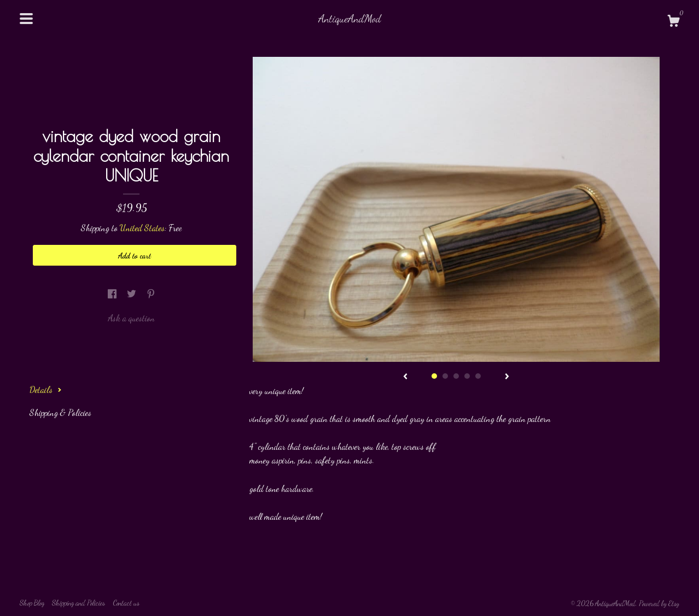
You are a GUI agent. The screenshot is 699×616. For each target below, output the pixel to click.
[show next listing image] (507, 377)
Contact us (126, 603)
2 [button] (445, 376)
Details (46, 389)
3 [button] (456, 376)
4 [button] (467, 376)
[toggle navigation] (26, 19)
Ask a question (131, 318)
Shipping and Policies (78, 603)
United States (142, 228)
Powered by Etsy (659, 603)
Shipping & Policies (60, 412)
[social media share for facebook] (113, 293)
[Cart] (673, 22)
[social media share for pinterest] (151, 293)
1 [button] (434, 376)
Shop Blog (32, 603)
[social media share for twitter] (133, 293)
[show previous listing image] (405, 377)
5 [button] (478, 376)
